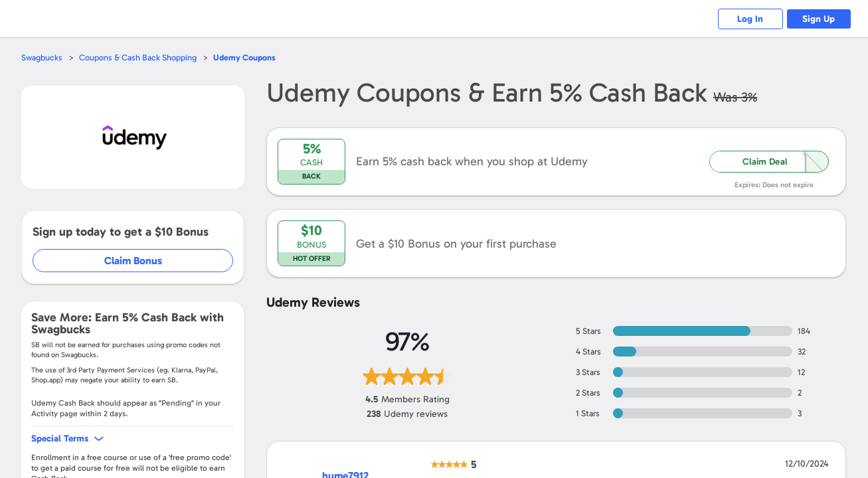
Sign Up (819, 19)
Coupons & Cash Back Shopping (138, 57)
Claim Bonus (134, 261)
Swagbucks (42, 57)
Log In (749, 19)
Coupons (244, 57)
